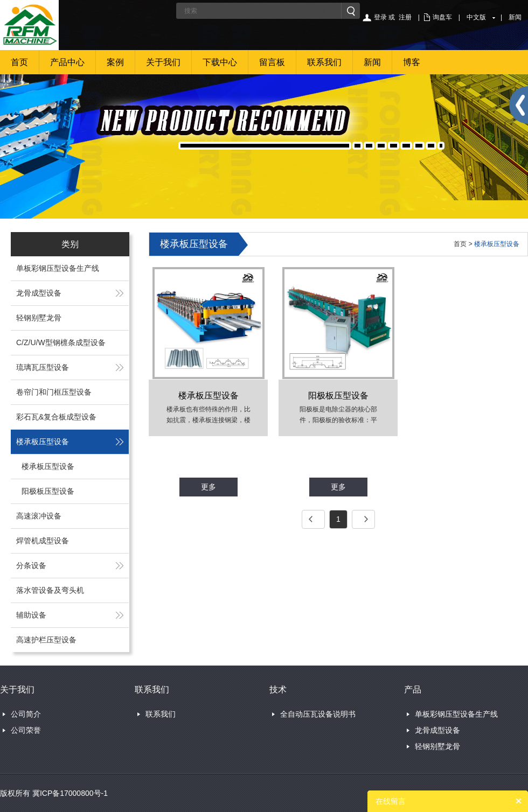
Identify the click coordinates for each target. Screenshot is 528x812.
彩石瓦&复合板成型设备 (56, 417)
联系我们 (324, 62)
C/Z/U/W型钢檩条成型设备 (61, 342)
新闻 (515, 17)
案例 (115, 62)
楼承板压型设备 (43, 442)
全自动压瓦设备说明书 (318, 714)
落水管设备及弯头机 (50, 590)
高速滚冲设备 (39, 516)
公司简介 (26, 714)
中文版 (476, 17)
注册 (405, 17)
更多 (209, 487)
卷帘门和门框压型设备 (54, 392)
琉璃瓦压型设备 (43, 367)
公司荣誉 (26, 730)
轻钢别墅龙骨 (39, 318)
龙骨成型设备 (39, 293)
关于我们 (163, 62)
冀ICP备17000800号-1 (70, 793)
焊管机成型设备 (43, 541)
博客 (412, 62)
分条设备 (31, 565)
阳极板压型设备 (48, 491)
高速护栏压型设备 (46, 640)
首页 (19, 62)
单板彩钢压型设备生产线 (58, 268)
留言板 (272, 62)
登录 (380, 17)
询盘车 (442, 17)
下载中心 (220, 62)
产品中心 (67, 62)
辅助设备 (31, 615)
